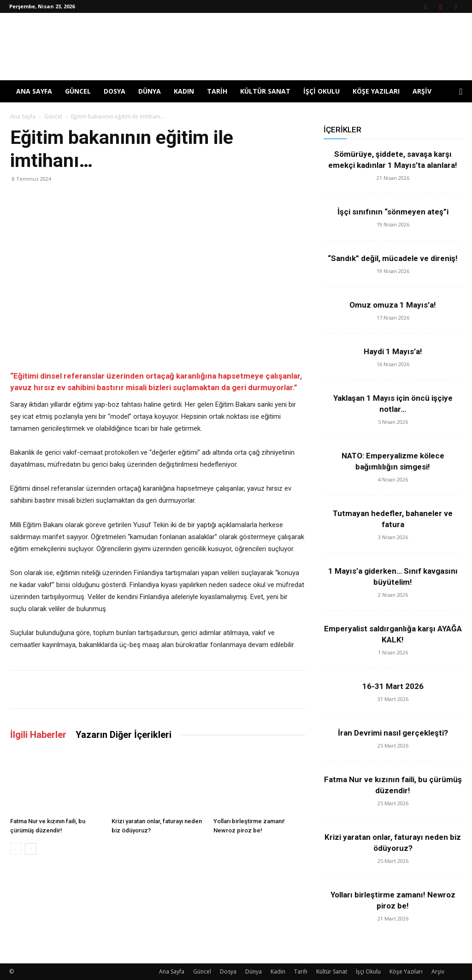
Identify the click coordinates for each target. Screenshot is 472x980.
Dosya (115, 91)
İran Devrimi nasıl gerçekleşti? (393, 733)
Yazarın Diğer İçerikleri (124, 735)
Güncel (78, 91)
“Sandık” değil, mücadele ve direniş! (393, 258)
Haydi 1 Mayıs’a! (393, 351)
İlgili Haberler (38, 735)
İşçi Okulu (322, 91)
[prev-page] (16, 849)
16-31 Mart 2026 (393, 686)
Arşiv (422, 91)
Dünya (150, 91)
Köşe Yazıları (376, 91)
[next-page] (31, 849)
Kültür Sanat (265, 91)
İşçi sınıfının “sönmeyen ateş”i (393, 212)
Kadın (184, 91)
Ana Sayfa (34, 91)
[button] (461, 92)
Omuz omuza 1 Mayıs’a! (393, 305)
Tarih (217, 91)
